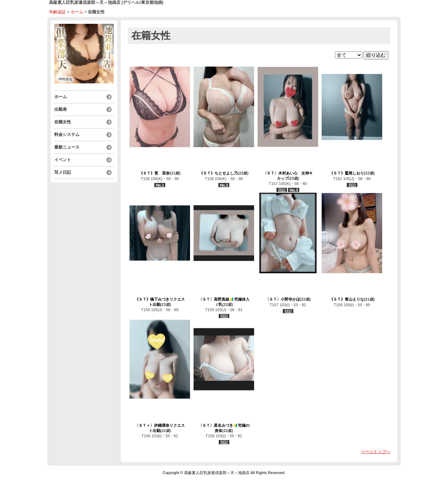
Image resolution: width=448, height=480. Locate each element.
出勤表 (61, 109)
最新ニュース (67, 147)
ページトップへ (376, 452)
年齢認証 (57, 12)
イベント (63, 160)
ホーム (77, 12)
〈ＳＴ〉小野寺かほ (283, 299)
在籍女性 (63, 122)
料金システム (67, 135)
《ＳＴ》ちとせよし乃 (218, 173)
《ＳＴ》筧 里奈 (154, 173)
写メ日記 (63, 172)
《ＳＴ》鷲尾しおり (347, 173)
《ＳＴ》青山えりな (347, 299)
